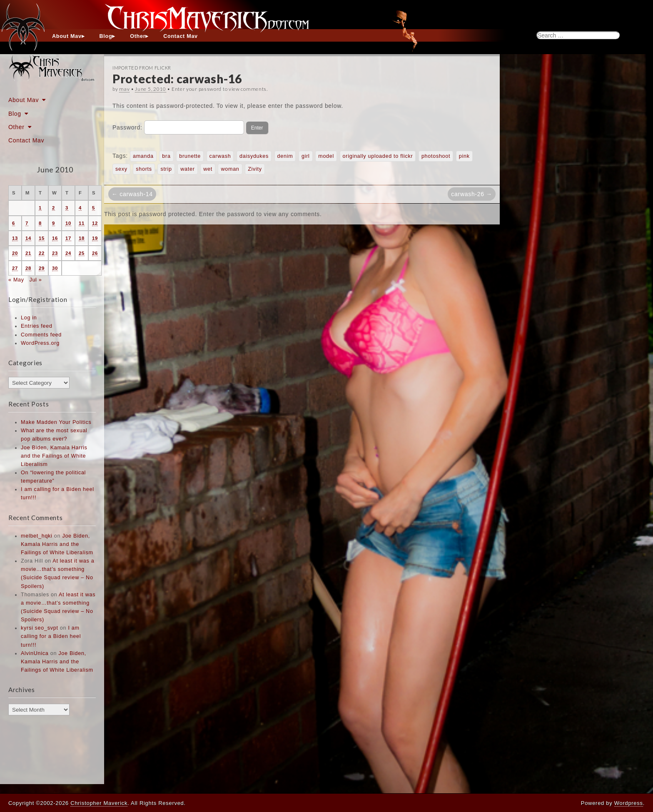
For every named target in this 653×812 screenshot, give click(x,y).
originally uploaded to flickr (378, 156)
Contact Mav (181, 36)
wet (208, 169)
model (326, 156)
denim (285, 156)
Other (138, 36)
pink (464, 156)
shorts (144, 169)
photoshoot (436, 156)
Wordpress (629, 803)
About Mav (67, 36)
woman (230, 169)
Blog (106, 36)
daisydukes (254, 156)
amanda (143, 156)
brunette (190, 156)
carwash (220, 156)
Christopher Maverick (99, 803)
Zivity (255, 169)
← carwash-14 (132, 194)
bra (166, 156)
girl (306, 156)
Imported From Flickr (142, 68)
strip (166, 169)
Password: (178, 127)
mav (124, 89)
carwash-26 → (472, 194)
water (187, 169)
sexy (121, 169)
